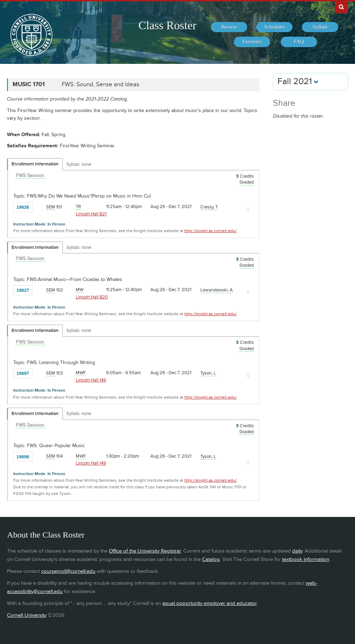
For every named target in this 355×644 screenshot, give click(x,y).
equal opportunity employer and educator (209, 603)
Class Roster (167, 25)
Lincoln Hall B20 (92, 297)
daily (297, 551)
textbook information (306, 559)
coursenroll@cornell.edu (68, 571)
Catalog (211, 559)
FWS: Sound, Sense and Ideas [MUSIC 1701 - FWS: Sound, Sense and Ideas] (101, 84)
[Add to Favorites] (39, 207)
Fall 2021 (298, 82)
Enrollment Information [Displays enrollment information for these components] (35, 164)
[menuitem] (229, 27)
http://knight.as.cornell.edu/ (210, 231)
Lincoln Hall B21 (91, 214)
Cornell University (27, 615)
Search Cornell (341, 7)
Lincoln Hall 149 (91, 380)
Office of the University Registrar (145, 551)
